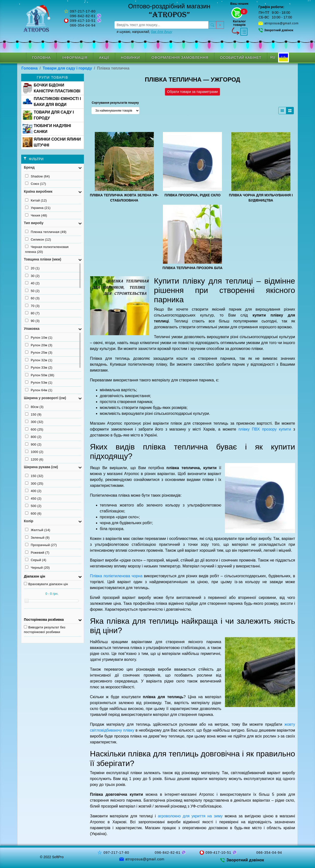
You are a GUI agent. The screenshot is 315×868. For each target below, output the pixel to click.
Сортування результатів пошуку (115, 103)
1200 (34, 459)
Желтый (38, 530)
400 (33, 491)
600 (34, 429)
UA (283, 57)
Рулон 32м (39, 360)
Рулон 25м (39, 352)
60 (32, 298)
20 (32, 268)
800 (33, 437)
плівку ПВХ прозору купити (265, 429)
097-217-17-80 (83, 11)
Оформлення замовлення (180, 58)
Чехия (36, 215)
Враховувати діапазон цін (46, 584)
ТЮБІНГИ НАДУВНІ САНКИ (47, 129)
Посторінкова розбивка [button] (44, 620)
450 (33, 498)
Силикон (38, 239)
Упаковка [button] (32, 329)
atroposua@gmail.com (281, 23)
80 (32, 313)
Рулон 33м (39, 367)
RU (273, 57)
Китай (36, 200)
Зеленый (37, 537)
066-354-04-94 (83, 25)
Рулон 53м (39, 382)
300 (34, 422)
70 (32, 306)
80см (34, 407)
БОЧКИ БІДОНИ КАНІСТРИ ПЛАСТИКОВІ (51, 88)
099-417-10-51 (83, 21)
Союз (36, 184)
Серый (36, 560)
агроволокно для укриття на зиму (190, 816)
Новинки (130, 58)
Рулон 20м (39, 345)
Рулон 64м (39, 390)
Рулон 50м (40, 375)
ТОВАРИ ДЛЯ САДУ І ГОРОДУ (48, 115)
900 (33, 444)
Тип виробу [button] (34, 223)
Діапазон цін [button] (35, 576)
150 (33, 414)
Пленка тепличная (46, 232)
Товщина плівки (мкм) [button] (43, 259)
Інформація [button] (75, 58)
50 (32, 291)
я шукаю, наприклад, (144, 32)
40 (32, 283)
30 (32, 276)
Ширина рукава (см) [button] (41, 467)
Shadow (37, 176)
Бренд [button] (29, 167)
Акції (104, 58)
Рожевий (37, 552)
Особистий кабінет (241, 58)
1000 (34, 452)
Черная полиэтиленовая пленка (47, 249)
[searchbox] (162, 25)
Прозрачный (41, 545)
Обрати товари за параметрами (192, 92)
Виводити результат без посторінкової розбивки (45, 630)
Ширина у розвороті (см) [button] (45, 398)
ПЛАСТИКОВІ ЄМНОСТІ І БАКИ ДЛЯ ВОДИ (52, 102)
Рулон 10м (39, 337)
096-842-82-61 (83, 16)
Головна (41, 58)
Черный (37, 567)
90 (32, 321)
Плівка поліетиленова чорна (116, 576)
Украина (38, 208)
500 (33, 506)
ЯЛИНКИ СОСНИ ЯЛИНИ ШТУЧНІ (52, 142)
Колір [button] (29, 521)
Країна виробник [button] (38, 191)
